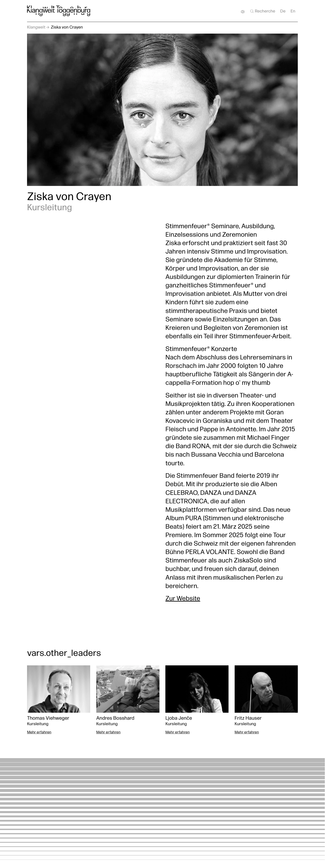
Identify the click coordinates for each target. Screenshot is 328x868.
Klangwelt (36, 27)
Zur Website (183, 599)
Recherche (262, 11)
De (283, 11)
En (293, 11)
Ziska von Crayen (67, 27)
